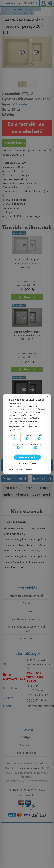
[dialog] (27, 434)
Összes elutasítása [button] (27, 464)
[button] (20, 470)
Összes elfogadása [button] (27, 457)
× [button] (47, 397)
